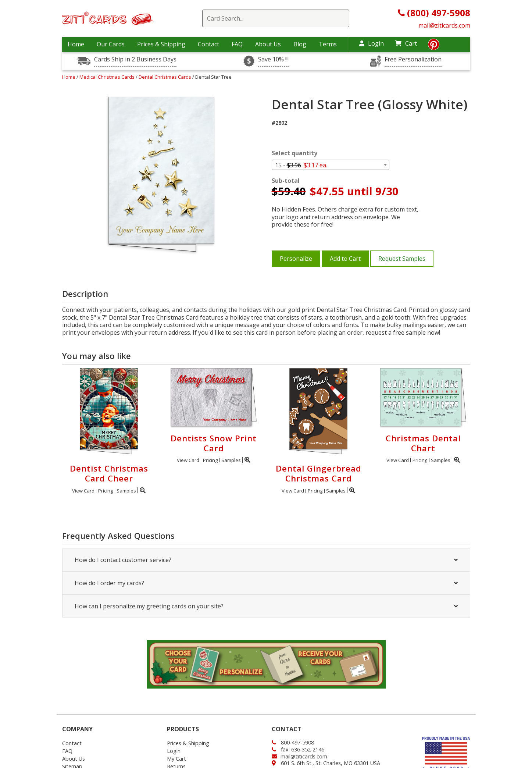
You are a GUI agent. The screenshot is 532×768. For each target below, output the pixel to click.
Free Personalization (413, 59)
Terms (328, 44)
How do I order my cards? (266, 583)
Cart (406, 43)
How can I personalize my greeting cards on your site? (266, 606)
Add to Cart (345, 259)
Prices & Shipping (161, 44)
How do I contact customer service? (266, 560)
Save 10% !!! (273, 59)
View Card (83, 491)
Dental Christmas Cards (165, 77)
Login (372, 43)
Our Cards (111, 44)
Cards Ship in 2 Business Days (135, 59)
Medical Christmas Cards (108, 77)
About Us (268, 44)
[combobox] (331, 165)
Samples (126, 491)
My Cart (176, 759)
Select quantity (294, 153)
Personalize (296, 259)
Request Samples (402, 259)
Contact (208, 44)
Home (76, 44)
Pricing (106, 491)
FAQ (237, 44)
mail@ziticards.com (444, 25)
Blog (300, 44)
